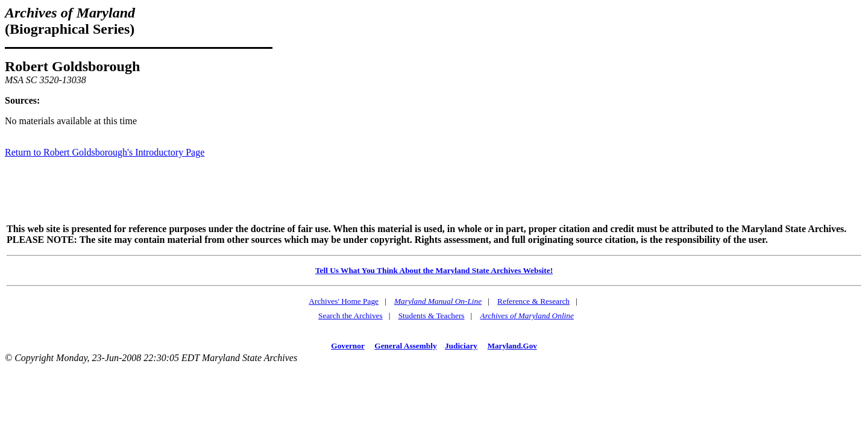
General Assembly (405, 346)
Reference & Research (533, 301)
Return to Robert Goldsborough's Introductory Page (105, 152)
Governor (348, 346)
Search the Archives (351, 316)
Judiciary (461, 346)
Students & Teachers (432, 316)
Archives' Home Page (344, 301)
